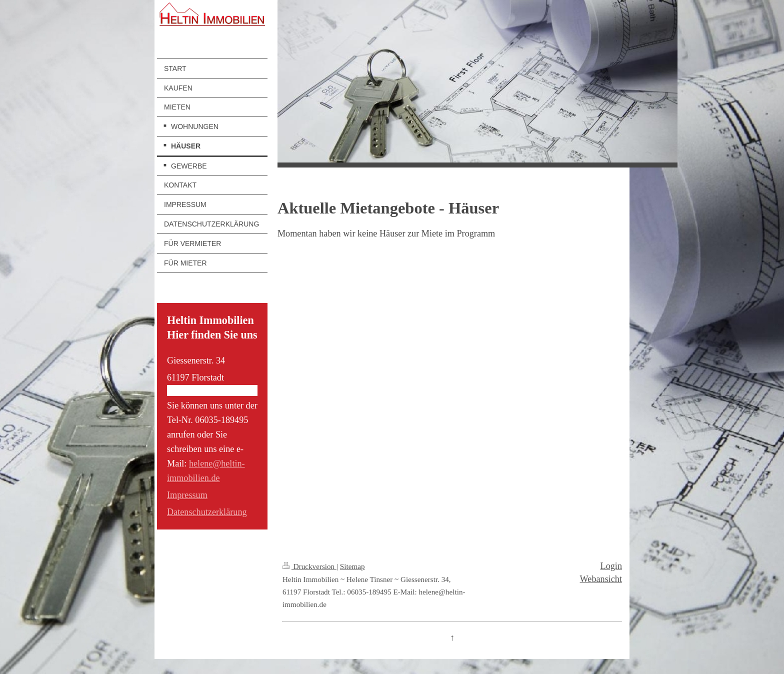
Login (611, 566)
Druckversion (309, 566)
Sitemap (352, 566)
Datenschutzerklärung (207, 512)
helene (201, 463)
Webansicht (601, 579)
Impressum (187, 495)
